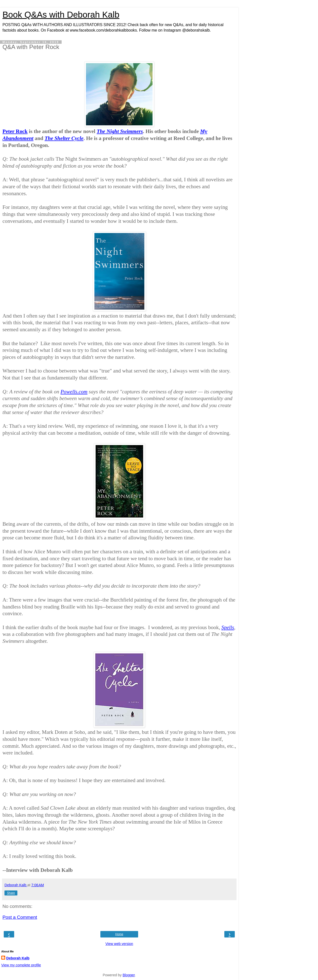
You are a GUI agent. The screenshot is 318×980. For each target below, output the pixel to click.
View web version (119, 944)
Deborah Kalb (18, 958)
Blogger (129, 975)
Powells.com (74, 392)
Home (119, 934)
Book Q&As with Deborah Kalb (61, 15)
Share (11, 893)
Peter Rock (15, 131)
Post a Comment (20, 917)
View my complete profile (21, 965)
